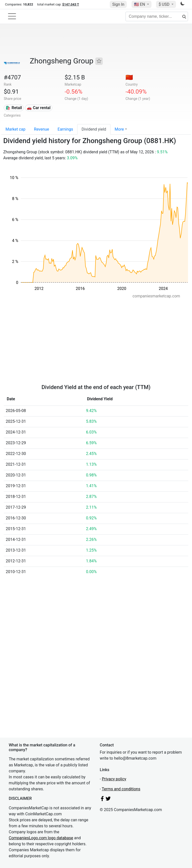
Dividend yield (94, 129)
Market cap (15, 129)
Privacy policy (114, 779)
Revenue (42, 129)
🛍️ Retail (14, 108)
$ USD (164, 4)
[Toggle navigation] (12, 16)
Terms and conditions (121, 789)
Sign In (118, 4)
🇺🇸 (140, 4)
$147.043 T (71, 4)
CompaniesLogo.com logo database (41, 838)
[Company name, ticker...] (157, 16)
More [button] (119, 129)
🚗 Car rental (38, 108)
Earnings (65, 129)
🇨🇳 (129, 77)
